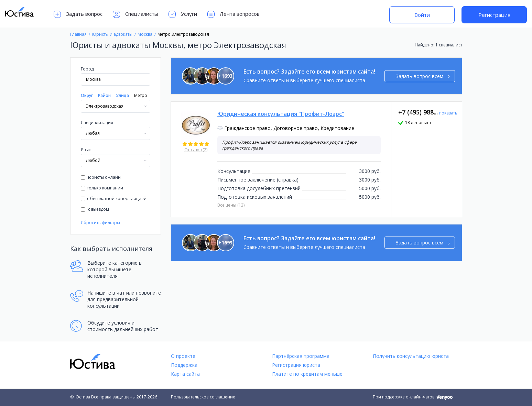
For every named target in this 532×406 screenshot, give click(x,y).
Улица (122, 95)
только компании (102, 188)
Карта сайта (185, 374)
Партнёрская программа (301, 356)
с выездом (95, 209)
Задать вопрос (78, 14)
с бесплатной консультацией (114, 199)
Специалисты (135, 14)
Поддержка (184, 365)
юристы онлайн (101, 177)
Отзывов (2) (196, 150)
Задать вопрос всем (423, 76)
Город (87, 69)
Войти (422, 15)
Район (104, 95)
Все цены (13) (231, 205)
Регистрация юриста (296, 365)
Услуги (183, 14)
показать (448, 113)
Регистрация (494, 15)
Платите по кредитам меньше (307, 374)
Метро (141, 95)
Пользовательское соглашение (203, 397)
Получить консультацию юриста (411, 356)
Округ (87, 95)
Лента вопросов (234, 14)
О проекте (183, 356)
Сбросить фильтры (100, 223)
